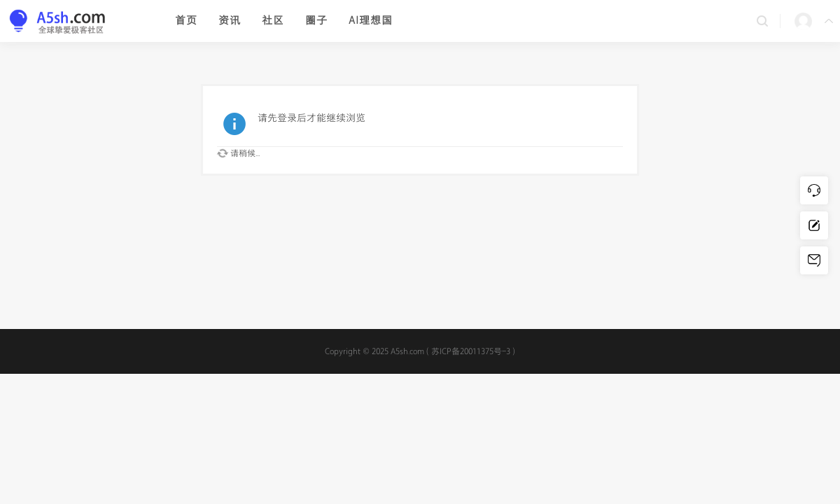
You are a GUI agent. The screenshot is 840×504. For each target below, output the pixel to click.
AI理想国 (371, 21)
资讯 (230, 21)
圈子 (316, 21)
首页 (186, 21)
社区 (273, 21)
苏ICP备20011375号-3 (471, 351)
